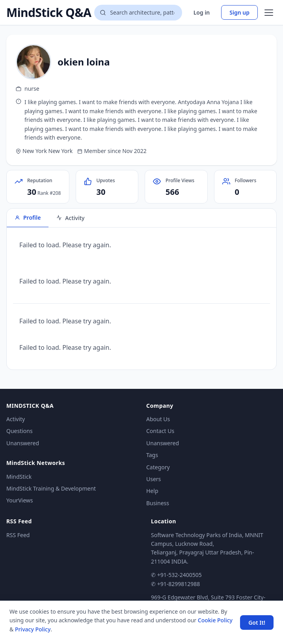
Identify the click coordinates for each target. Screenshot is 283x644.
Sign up (239, 12)
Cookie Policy (215, 620)
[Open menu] (269, 13)
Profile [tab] (28, 217)
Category (158, 467)
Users (154, 479)
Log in (202, 12)
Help (152, 491)
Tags (152, 455)
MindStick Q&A (49, 13)
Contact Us (160, 431)
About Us (158, 419)
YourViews (20, 500)
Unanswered (23, 443)
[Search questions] (138, 13)
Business (158, 503)
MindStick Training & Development (51, 488)
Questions (20, 431)
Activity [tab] (70, 218)
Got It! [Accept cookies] (257, 623)
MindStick (19, 477)
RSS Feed (18, 535)
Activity (16, 419)
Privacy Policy (33, 629)
